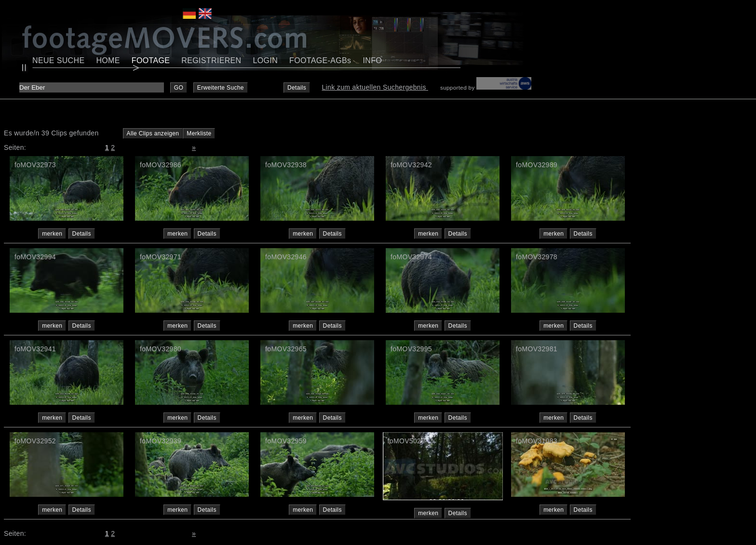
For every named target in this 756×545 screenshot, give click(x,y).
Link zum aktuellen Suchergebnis (375, 87)
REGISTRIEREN (211, 60)
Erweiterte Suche (221, 88)
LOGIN (266, 60)
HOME (108, 60)
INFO (372, 60)
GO (179, 88)
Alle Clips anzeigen (153, 133)
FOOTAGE (151, 60)
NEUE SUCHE (58, 60)
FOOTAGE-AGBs (320, 60)
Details (297, 88)
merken (52, 234)
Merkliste (199, 133)
